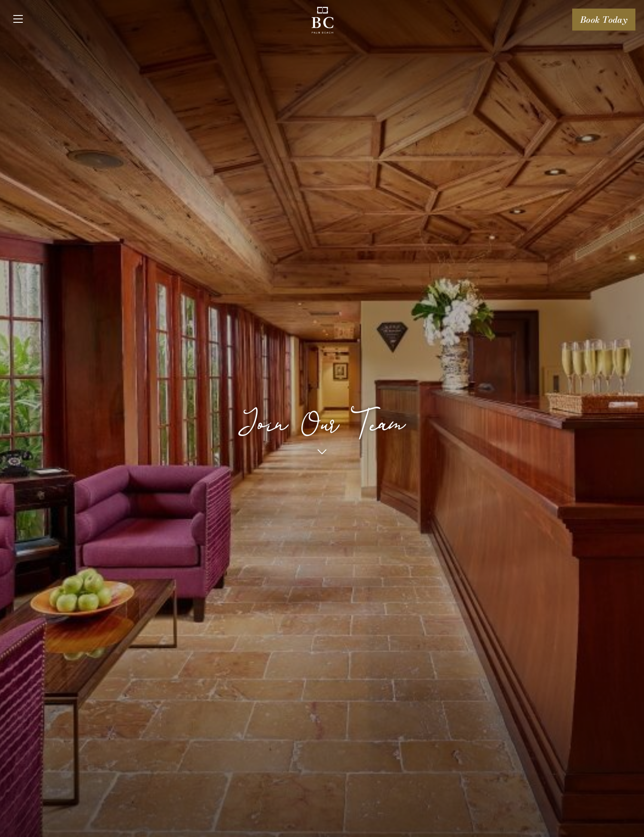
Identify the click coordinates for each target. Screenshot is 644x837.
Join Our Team (322, 415)
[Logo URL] (323, 21)
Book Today (604, 20)
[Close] (18, 20)
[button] (322, 451)
